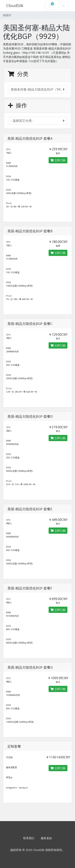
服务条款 (46, 838)
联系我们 (29, 838)
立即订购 (58, 160)
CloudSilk (15, 6)
